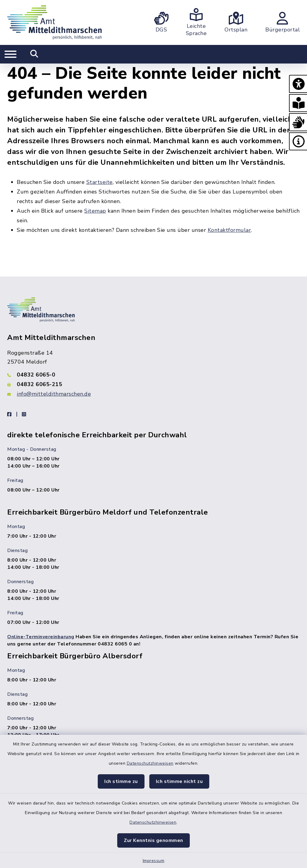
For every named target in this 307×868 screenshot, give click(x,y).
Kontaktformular (230, 230)
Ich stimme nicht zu (179, 781)
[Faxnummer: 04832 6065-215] (153, 384)
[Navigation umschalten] (10, 54)
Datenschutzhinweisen (150, 763)
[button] (298, 84)
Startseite (100, 182)
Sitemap (95, 211)
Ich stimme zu (121, 781)
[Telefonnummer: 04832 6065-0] (153, 375)
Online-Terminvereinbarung (41, 637)
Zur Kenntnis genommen (153, 840)
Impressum (154, 861)
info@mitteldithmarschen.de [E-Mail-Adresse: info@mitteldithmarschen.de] (54, 394)
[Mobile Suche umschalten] (34, 54)
